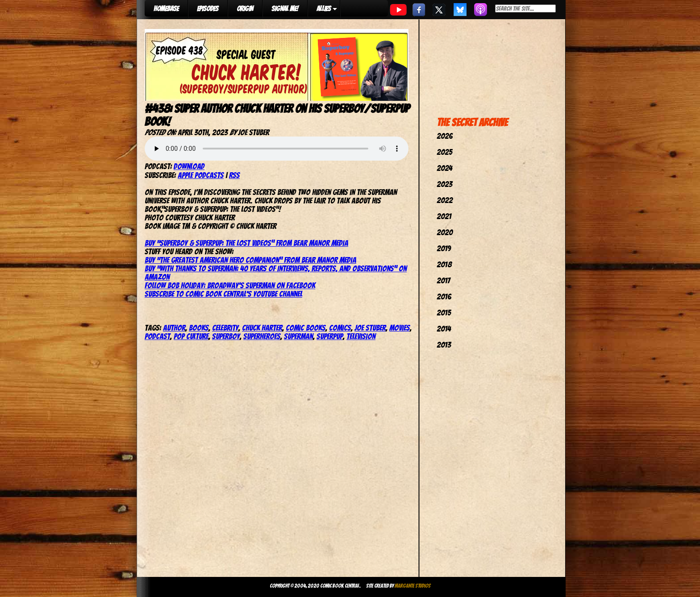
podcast (157, 336)
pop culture (191, 336)
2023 (444, 184)
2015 (444, 313)
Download (189, 166)
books (199, 328)
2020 (445, 232)
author (174, 328)
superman (298, 336)
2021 (444, 216)
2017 (443, 280)
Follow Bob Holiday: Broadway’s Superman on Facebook (230, 285)
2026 (445, 136)
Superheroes (262, 336)
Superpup (330, 336)
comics (340, 328)
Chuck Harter (262, 328)
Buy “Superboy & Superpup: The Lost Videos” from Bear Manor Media (246, 243)
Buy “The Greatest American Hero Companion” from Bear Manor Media (250, 260)
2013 (444, 345)
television (361, 336)
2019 (444, 248)
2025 (444, 152)
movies (400, 328)
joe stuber (370, 328)
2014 (444, 329)
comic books (306, 328)
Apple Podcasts (201, 175)
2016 (444, 296)
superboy (226, 336)
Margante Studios (413, 586)
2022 (445, 200)
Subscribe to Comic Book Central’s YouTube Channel (223, 294)
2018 (444, 264)
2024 (444, 168)
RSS (234, 175)
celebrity (225, 328)
